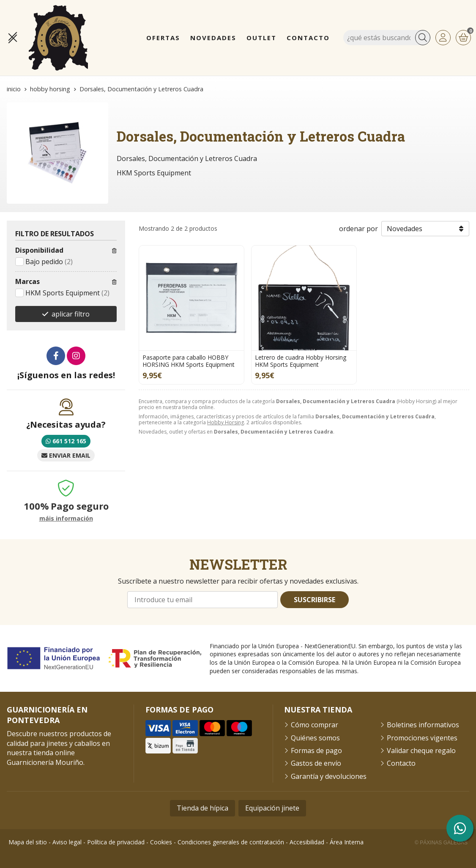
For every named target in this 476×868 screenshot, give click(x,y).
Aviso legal (67, 842)
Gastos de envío (316, 763)
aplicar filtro (71, 314)
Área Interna (347, 842)
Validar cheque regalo (421, 751)
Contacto (401, 763)
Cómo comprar (315, 725)
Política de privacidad (116, 842)
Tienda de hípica (202, 808)
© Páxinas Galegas (441, 843)
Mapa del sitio (28, 842)
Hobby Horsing (226, 422)
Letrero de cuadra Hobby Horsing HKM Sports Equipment (301, 361)
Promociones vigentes (422, 738)
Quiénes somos (315, 738)
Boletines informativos (423, 725)
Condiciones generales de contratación (231, 842)
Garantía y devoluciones (329, 776)
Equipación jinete (272, 808)
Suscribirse (315, 600)
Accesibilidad (307, 842)
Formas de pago (316, 751)
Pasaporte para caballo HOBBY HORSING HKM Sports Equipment (189, 361)
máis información (66, 519)
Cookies (161, 842)
